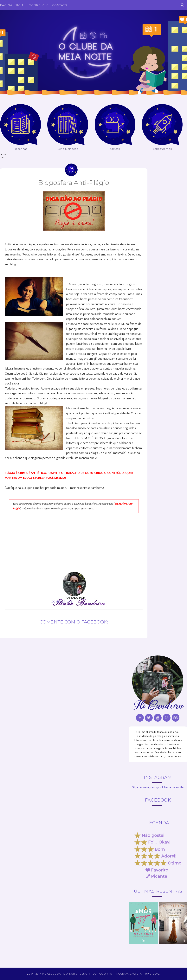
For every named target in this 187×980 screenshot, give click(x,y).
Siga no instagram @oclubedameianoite (158, 787)
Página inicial (13, 5)
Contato (60, 5)
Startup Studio (148, 974)
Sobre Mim (39, 5)
